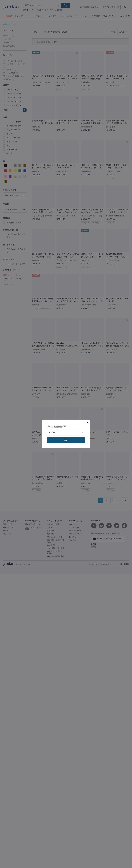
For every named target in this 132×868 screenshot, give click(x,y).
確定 (66, 440)
